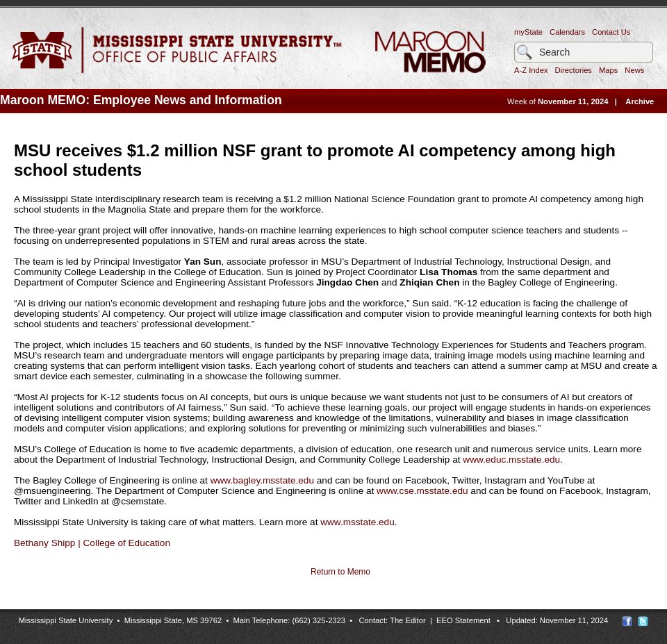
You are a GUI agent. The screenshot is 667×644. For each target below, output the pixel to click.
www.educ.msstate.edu (511, 460)
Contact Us (611, 32)
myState (528, 32)
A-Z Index (531, 70)
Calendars (567, 32)
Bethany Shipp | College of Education (92, 543)
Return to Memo (340, 572)
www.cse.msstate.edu (422, 491)
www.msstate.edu (357, 522)
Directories (574, 70)
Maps (608, 70)
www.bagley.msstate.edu (262, 480)
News (634, 70)
